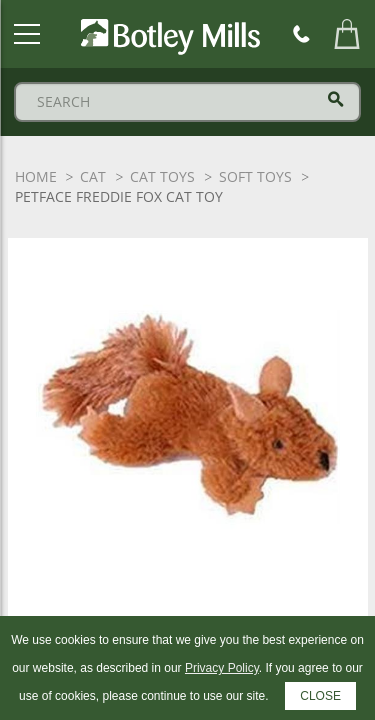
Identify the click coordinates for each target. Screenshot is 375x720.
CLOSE (320, 696)
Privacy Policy (222, 668)
